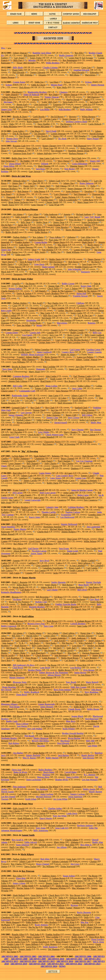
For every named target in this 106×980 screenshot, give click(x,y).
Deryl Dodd (51, 131)
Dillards (45, 164)
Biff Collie (18, 386)
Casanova (62, 500)
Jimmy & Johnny (68, 355)
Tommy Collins (42, 388)
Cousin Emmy (12, 333)
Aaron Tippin (37, 553)
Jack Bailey (35, 643)
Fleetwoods (58, 881)
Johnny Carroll (38, 490)
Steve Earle (68, 102)
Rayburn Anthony (85, 825)
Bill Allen (16, 636)
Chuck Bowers (42, 655)
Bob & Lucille (7, 655)
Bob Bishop (14, 743)
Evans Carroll (19, 490)
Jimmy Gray (7, 109)
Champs (93, 862)
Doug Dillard (15, 164)
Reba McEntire (10, 126)
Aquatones (14, 828)
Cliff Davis (23, 264)
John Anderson (51, 214)
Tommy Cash (88, 808)
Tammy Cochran (77, 794)
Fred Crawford (43, 340)
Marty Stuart (83, 202)
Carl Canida (92, 568)
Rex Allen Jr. (86, 845)
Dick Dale (23, 286)
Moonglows (39, 905)
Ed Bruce (59, 597)
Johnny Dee (69, 183)
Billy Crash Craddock (94, 335)
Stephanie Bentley (9, 738)
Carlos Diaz (44, 197)
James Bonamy (47, 707)
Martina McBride (38, 230)
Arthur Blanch (69, 719)
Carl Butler (25, 590)
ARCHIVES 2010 (56, 959)
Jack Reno (40, 169)
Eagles (87, 100)
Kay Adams (38, 237)
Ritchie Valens (23, 888)
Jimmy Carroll (49, 515)
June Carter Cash (47, 158)
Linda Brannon (49, 658)
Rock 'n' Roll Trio (44, 609)
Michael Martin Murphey (61, 529)
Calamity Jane (52, 507)
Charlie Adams (35, 633)
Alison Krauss (20, 551)
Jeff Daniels (41, 291)
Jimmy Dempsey (75, 189)
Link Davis (24, 245)
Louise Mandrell (47, 437)
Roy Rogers (22, 269)
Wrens (39, 325)
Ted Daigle (46, 318)
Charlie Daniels (8, 291)
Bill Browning (42, 597)
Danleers (75, 468)
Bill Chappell (33, 463)
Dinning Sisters (77, 166)
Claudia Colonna (50, 67)
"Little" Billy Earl (49, 102)
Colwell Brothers (78, 624)
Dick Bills (83, 651)
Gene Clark (14, 437)
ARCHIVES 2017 (83, 961)
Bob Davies (74, 262)
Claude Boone (74, 709)
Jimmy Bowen (44, 685)
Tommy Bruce (89, 597)
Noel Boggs (15, 707)
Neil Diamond (80, 146)
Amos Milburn (32, 944)
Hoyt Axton (66, 792)
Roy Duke (53, 95)
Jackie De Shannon (96, 220)
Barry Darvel (8, 262)
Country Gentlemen (22, 330)
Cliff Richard (70, 947)
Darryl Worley (62, 126)
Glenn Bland (56, 653)
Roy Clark (50, 408)
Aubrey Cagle (34, 259)
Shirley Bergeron (41, 738)
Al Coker (62, 398)
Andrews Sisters (36, 240)
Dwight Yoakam (54, 171)
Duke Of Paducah (31, 95)
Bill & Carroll (67, 651)
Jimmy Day (6, 250)
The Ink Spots (80, 942)
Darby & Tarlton (24, 293)
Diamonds (11, 197)
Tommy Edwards (38, 72)
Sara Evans (87, 264)
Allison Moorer (54, 675)
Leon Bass (77, 646)
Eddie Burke (44, 604)
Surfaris (78, 886)
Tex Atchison (42, 789)
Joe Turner (42, 930)
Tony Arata (41, 828)
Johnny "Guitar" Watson (87, 359)
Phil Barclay (67, 643)
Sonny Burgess (97, 602)
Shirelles (48, 927)
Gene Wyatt (54, 205)
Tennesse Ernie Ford (22, 153)
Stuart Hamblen (8, 527)
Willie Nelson (90, 541)
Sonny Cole (44, 400)
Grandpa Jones (95, 515)
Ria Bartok (6, 736)
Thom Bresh (22, 695)
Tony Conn (48, 626)
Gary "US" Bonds (92, 217)
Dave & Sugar (26, 262)
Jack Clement (87, 413)
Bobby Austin (57, 217)
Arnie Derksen (72, 191)
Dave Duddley (44, 124)
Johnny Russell (8, 534)
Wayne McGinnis (42, 126)
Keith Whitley (69, 729)
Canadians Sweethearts (53, 568)
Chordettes (6, 435)
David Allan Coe (34, 398)
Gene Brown (39, 660)
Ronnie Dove (12, 139)
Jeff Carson (18, 493)
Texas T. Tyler (17, 908)
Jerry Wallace (35, 908)
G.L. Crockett (19, 308)
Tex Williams (48, 866)
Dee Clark (27, 466)
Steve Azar (17, 770)
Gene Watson (47, 677)
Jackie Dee (23, 225)
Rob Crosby (6, 311)
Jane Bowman (61, 655)
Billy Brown (22, 660)
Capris (16, 539)
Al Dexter (21, 194)
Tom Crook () (95, 308)
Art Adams (18, 214)
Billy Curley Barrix (40, 646)
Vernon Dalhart (15, 288)
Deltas (52, 189)
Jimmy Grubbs (28, 109)
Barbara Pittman (76, 153)
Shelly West (96, 422)
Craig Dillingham (80, 164)
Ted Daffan (15, 318)
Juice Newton (62, 391)
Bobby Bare (17, 158)
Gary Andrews (22, 641)
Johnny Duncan (20, 53)
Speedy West (81, 609)
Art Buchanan (79, 599)
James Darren (30, 898)
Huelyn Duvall (73, 100)
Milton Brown (16, 675)
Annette (67, 214)
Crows (32, 311)
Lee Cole (15, 400)
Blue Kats (72, 653)
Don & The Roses (20, 134)
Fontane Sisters (76, 881)
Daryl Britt (6, 660)
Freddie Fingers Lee (84, 267)
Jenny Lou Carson (48, 493)
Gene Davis (39, 264)
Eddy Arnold (21, 217)
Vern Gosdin (92, 548)
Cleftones (56, 413)
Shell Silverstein (65, 403)
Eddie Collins (84, 386)
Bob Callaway (85, 563)
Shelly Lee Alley (17, 847)
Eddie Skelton (41, 232)
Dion (3, 148)
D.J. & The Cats (85, 315)
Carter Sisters (45, 473)
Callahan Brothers (76, 507)
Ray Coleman (61, 400)
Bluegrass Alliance (9, 704)
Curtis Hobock (95, 124)
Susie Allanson (23, 845)
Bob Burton (67, 585)
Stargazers (85, 272)
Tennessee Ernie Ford (65, 920)
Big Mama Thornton (50, 359)
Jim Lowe (69, 883)
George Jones (47, 200)
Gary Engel (19, 58)
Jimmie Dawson (26, 247)
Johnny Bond (7, 709)
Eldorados (94, 72)
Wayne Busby (19, 587)
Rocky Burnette (84, 912)
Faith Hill (40, 403)
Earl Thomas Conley (83, 376)
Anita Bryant (54, 912)
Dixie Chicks (32, 148)
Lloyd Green (35, 541)
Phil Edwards (18, 72)
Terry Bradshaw (92, 692)
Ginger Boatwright (46, 704)
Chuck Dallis (53, 288)
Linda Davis (72, 813)
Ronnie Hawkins (8, 403)
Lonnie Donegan (58, 134)
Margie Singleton (17, 677)
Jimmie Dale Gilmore (18, 381)
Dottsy (56, 136)
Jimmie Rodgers (69, 532)
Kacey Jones (35, 517)
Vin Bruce (17, 599)
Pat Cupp (16, 313)
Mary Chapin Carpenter (27, 119)
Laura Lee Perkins (85, 357)
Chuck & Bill (34, 435)
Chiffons (80, 303)
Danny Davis (59, 242)
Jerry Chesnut (78, 430)
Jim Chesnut (95, 430)
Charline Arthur (20, 733)
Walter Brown (15, 624)
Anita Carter (69, 493)
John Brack (96, 690)
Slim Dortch (42, 136)
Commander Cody (27, 391)
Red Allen (17, 473)
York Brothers (92, 908)
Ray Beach (26, 648)
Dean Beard (42, 648)
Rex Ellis (79, 53)
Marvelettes (90, 75)
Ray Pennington (70, 60)
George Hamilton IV (41, 942)
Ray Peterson (28, 871)
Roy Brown (18, 621)
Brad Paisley (46, 381)
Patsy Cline (22, 418)
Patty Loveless (74, 342)
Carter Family (25, 495)
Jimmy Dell (45, 186)
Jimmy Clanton (89, 435)
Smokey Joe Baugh (96, 646)
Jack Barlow (63, 755)
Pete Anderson (19, 787)
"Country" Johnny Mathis (28, 357)
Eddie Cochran (43, 420)
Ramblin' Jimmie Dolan (79, 151)
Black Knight (45, 716)
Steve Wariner (59, 930)
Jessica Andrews (16, 240)
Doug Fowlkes (88, 920)
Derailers (89, 191)
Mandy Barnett (95, 792)
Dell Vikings (61, 186)
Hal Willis (6, 112)
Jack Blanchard (38, 653)
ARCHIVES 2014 (28, 961)
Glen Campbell (42, 566)
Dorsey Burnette (71, 607)
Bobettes (56, 456)
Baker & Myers (20, 772)
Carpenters (90, 934)
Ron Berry (34, 651)
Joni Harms (22, 726)
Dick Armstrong (41, 641)
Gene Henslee (62, 227)
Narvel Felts (60, 939)
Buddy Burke (27, 604)
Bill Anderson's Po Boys (24, 665)
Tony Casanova (90, 500)
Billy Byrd (82, 590)
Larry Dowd (47, 139)
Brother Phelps (35, 670)
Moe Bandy (65, 775)
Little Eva (87, 104)
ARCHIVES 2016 (65, 961)
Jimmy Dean (59, 222)
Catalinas (23, 478)
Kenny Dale (86, 286)
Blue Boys (71, 721)
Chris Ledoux (27, 765)
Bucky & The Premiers (19, 602)
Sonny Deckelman (90, 222)
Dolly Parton (12, 252)
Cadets (4, 563)
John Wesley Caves (66, 481)
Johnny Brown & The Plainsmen (53, 673)
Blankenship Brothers (37, 92)
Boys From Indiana (62, 690)
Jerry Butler (15, 915)
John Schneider (75, 269)
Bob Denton (23, 191)
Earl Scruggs (87, 58)
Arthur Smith (28, 886)
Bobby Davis (7, 264)
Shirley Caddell (88, 561)
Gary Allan (33, 214)
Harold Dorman (97, 134)
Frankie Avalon (22, 242)
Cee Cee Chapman (84, 461)
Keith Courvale (97, 330)
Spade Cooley (56, 379)
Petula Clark (39, 721)
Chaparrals (31, 461)
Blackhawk (17, 92)
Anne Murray (23, 925)
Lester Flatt (74, 58)
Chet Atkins (64, 789)
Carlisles (5, 512)
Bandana (46, 775)
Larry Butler (52, 590)
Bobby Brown (64, 670)
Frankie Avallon (53, 934)
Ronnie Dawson (24, 712)
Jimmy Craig (26, 337)
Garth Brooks (39, 117)
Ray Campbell (97, 566)
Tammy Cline (52, 418)
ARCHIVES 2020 (37, 964)
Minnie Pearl (57, 85)
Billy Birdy (18, 67)
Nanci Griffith (73, 777)
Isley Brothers (51, 922)
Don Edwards (63, 743)
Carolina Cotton (93, 350)
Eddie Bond (79, 707)
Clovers (55, 466)
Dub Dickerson (8, 161)
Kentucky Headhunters (11, 592)
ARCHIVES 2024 (49, 966)
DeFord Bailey (88, 770)
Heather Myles (62, 780)
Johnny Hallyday (45, 153)
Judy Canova (7, 570)
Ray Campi (11, 568)
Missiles (32, 60)
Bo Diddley (25, 161)
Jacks (56, 573)
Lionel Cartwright (33, 500)
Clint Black (35, 131)
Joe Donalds (40, 134)
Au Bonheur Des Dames (40, 709)
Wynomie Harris (80, 900)
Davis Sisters (7, 247)
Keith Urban (31, 799)
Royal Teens (39, 269)
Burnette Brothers (37, 607)
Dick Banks (51, 643)
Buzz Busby (84, 585)
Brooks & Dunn (20, 117)
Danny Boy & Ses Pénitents (38, 687)
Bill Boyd (33, 690)
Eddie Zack (20, 255)
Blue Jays (42, 702)
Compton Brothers (21, 376)
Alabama (71, 237)
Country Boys (68, 352)
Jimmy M (26, 578)
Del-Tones (13, 186)
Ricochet (41, 746)
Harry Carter (66, 495)
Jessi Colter (77, 388)
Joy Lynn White (60, 799)
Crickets (81, 306)
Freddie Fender (78, 939)
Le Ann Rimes (84, 675)
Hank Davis (87, 242)
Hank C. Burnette (20, 582)
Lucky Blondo (91, 721)
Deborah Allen (19, 181)
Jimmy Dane (93, 288)
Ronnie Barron (43, 733)
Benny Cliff (71, 415)
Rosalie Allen (18, 934)
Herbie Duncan (60, 264)
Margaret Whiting (58, 888)
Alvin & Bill (23, 638)
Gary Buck (95, 599)
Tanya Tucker (30, 866)
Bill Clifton (87, 415)
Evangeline (66, 515)
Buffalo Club (41, 602)
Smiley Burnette (59, 582)
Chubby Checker (31, 220)
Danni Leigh (72, 551)
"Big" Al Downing (67, 444)
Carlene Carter (50, 119)
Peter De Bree (75, 220)
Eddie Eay (39, 82)
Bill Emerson (30, 55)
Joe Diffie (80, 161)
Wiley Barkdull (85, 643)
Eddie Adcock (31, 842)
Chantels (5, 461)
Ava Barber (18, 753)
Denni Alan (85, 633)
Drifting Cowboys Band (76, 122)
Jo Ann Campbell (77, 566)
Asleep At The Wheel (49, 787)
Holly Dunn (6, 100)
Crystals (47, 468)
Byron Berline (74, 738)
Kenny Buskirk (76, 587)
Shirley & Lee (72, 949)
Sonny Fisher (36, 58)
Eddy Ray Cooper (79, 687)
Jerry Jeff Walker (35, 729)
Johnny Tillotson (94, 927)
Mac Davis (63, 245)
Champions (40, 459)
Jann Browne (88, 758)
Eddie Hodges (32, 922)
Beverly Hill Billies (41, 741)
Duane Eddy (18, 70)
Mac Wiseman (78, 888)
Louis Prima (92, 883)
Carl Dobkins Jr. (20, 151)
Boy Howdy (6, 690)
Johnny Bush (46, 587)
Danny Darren (94, 259)
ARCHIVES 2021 (55, 964)
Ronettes (92, 323)
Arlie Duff (95, 92)
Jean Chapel (47, 461)
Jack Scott (7, 927)
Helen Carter (83, 495)
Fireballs (43, 881)
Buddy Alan (98, 842)
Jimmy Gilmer (19, 883)
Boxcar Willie (83, 695)
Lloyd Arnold (77, 641)
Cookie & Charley (36, 379)
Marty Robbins (46, 544)
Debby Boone (93, 709)
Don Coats (6, 420)
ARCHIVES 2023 (92, 964)
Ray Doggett (57, 151)
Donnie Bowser (80, 655)
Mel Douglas (80, 136)
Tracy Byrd (6, 119)
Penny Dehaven (87, 183)
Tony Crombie (58, 308)
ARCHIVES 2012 (92, 959)
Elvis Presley (15, 629)
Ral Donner (100, 250)
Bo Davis (96, 262)
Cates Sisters (56, 478)
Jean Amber (40, 638)
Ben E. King (69, 922)
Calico (59, 563)
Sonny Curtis (76, 313)
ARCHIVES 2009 (37, 959)
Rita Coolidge (49, 367)
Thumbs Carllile (49, 512)
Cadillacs (32, 563)
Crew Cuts (86, 67)
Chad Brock (18, 668)
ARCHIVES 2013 (10, 961)
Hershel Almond (85, 636)
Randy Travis (8, 205)
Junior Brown (80, 673)
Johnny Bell (87, 648)
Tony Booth (71, 682)
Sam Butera (94, 587)
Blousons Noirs (20, 682)
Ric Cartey (14, 500)
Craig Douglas (98, 136)
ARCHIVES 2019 (19, 964)
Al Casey (69, 473)
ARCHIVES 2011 (74, 959)
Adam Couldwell (44, 352)
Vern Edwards (78, 72)
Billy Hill (90, 741)
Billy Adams (39, 840)
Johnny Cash (55, 181)
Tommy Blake (19, 653)
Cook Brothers (16, 379)
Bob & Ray (25, 655)
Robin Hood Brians (70, 658)
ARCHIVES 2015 (46, 961)
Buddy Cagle (12, 721)
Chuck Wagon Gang (54, 435)
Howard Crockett (38, 308)
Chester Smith (52, 202)
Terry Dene (7, 369)
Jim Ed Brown (57, 117)
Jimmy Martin (20, 529)
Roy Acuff (37, 303)
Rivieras (74, 905)
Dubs (12, 124)
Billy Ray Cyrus (50, 315)
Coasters (86, 466)
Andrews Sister (49, 876)
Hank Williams (73, 252)
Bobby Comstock (9, 626)
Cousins (51, 333)
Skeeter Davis (85, 483)
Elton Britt (82, 665)
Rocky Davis (93, 245)
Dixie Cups (48, 148)
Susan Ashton (39, 217)
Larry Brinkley (91, 658)
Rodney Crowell (93, 379)
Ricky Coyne (73, 335)
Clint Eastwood (41, 104)
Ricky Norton (51, 357)
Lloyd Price (31, 947)
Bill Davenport (56, 262)
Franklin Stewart (80, 296)
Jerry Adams (53, 633)
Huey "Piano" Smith (94, 949)
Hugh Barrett (20, 646)
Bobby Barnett (52, 758)
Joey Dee (32, 183)
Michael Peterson (44, 797)
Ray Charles (83, 181)
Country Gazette (94, 352)
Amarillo (16, 284)
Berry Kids (19, 651)
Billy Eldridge (26, 75)
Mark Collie (34, 386)
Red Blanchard (92, 719)
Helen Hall (81, 293)
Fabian (76, 107)
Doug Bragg (31, 658)
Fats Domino (48, 250)
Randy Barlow (88, 755)
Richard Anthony (84, 214)
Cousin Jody (35, 333)
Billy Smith (40, 252)
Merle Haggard (13, 922)
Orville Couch (24, 352)
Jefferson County (77, 330)
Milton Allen (67, 636)
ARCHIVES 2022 (74, 964)
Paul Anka (53, 240)
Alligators (36, 847)
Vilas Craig (46, 337)
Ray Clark (35, 408)
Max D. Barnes (29, 758)
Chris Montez (51, 944)
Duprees (36, 100)
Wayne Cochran (24, 422)
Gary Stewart (35, 171)
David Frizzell (61, 422)
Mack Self (6, 272)
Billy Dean (26, 222)
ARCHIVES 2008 (19, 959)
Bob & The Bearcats (84, 704)
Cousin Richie (41, 242)
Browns (73, 117)
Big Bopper (50, 651)
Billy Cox (97, 333)
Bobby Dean (42, 222)
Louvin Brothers (20, 905)
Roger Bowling (9, 687)
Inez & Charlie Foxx (16, 942)
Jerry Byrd (44, 561)
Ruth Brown (88, 456)
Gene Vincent (37, 205)
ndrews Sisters (44, 823)
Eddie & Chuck (38, 85)
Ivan (49, 323)
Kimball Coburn (23, 420)
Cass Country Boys (65, 476)
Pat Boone (30, 284)
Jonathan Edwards (82, 70)
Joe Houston (45, 903)
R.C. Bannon (19, 430)
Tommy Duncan (52, 97)
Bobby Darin (55, 259)
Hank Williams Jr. (25, 818)
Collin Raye (88, 200)
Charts (4, 466)
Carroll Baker (71, 772)
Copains (29, 573)
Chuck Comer (7, 391)
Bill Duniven (93, 97)
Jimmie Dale (54, 286)
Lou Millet (45, 109)
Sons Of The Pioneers (39, 272)
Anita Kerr (62, 541)
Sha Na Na (33, 927)
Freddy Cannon (76, 570)
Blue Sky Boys (73, 702)
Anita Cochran (47, 794)
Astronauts (77, 787)
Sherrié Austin (7, 792)
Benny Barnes (7, 758)
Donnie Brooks (8, 670)
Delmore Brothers (9, 189)
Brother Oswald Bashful (73, 733)
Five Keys (47, 900)
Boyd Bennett (75, 736)
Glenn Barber (39, 753)
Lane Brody (45, 668)
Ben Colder (77, 398)
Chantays (63, 92)
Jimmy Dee (17, 183)
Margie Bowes (80, 685)
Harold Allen (32, 636)
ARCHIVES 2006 (83, 956)
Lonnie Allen (49, 636)
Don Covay (14, 468)
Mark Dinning (44, 166)
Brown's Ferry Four (36, 624)
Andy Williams (78, 930)
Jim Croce (75, 864)
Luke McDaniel (61, 296)
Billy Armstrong (41, 830)
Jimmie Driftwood (69, 524)
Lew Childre (44, 432)
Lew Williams (19, 362)
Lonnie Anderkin (58, 638)
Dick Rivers (25, 87)
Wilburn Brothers (95, 816)
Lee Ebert (54, 82)
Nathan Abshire (20, 237)
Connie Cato (80, 478)
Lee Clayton (26, 413)
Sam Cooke (41, 539)
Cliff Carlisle (71, 510)
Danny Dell (29, 186)
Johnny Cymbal (9, 315)
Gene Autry (74, 217)
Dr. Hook (87, 119)
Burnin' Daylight (94, 582)
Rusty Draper (33, 122)
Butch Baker (49, 772)
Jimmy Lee (74, 369)
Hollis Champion (21, 459)
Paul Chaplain (64, 461)
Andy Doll (78, 131)
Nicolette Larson (39, 551)
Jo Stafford (45, 886)
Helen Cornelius (42, 350)
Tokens (17, 930)
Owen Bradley (55, 692)
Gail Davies (33, 548)
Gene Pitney (46, 726)
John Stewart (11, 141)
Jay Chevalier (16, 432)
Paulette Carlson (73, 512)
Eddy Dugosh (12, 95)
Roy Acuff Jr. (18, 840)
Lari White (92, 746)
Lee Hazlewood (67, 517)
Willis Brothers (53, 63)
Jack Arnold (59, 641)
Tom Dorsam (25, 136)
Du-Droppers (66, 124)
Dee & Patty (7, 225)
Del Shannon (54, 949)
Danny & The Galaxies (62, 291)
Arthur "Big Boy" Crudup (70, 311)
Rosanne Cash (19, 146)
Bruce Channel (68, 459)
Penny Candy (75, 568)
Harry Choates (70, 432)
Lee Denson (6, 191)
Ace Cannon (40, 570)
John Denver (40, 191)
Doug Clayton (88, 410)
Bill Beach (11, 648)
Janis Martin (7, 169)
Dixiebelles (31, 320)
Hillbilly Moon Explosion (32, 355)
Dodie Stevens (62, 886)
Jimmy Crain (73, 337)
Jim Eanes (8, 102)
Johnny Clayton (8, 413)
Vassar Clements (16, 415)
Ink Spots (61, 903)
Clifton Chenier (44, 430)
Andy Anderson (78, 638)
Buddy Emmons (66, 55)
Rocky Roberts (41, 925)
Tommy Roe (7, 949)
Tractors (5, 799)
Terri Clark (76, 158)
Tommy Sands (25, 949)
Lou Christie (36, 917)
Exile (89, 743)
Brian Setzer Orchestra (18, 202)
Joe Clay (55, 410)
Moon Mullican (57, 905)
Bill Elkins (74, 75)
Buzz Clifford (22, 724)
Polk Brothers (65, 109)
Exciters (48, 107)
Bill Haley (31, 200)
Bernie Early (22, 104)
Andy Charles (50, 463)
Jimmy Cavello (30, 481)
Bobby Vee (56, 252)
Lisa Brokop (76, 668)
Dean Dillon (9, 166)
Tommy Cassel (87, 476)
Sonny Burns (51, 585)
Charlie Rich (43, 532)
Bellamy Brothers (21, 507)
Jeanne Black (77, 716)
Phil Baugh (30, 736)
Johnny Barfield (33, 755)
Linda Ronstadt (68, 925)
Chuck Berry (37, 181)
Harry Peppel (93, 139)
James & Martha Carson (82, 490)
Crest (15, 306)
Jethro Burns (22, 585)
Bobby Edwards (57, 70)
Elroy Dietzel (64, 161)
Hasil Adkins (28, 616)
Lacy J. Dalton (71, 288)
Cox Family (27, 335)
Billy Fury (18, 60)
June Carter (53, 396)
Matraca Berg (43, 777)
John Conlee (51, 376)
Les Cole (29, 400)
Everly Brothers (16, 107)
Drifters (88, 225)
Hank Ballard (40, 456)
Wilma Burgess (89, 117)
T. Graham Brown (83, 621)
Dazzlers (59, 220)
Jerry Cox (54, 335)
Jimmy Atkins (95, 641)
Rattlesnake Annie (20, 396)
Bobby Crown (68, 284)
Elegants (42, 75)
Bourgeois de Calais (15, 685)
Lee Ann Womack (90, 780)
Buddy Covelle (77, 333)
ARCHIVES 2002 (10, 956)
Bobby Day (53, 247)
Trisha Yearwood (68, 866)
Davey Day (90, 247)
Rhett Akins (59, 842)
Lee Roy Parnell (8, 797)
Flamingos (62, 900)
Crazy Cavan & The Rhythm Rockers (72, 340)
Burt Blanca (34, 719)
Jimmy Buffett (70, 602)
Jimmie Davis (72, 917)
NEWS (62, 966)
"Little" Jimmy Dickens (65, 197)
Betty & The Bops (21, 350)
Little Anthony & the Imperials (24, 825)
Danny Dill (95, 161)
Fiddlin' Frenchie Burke (66, 604)
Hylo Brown (17, 524)
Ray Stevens (75, 927)
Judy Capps (14, 573)
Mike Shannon (28, 359)
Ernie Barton (61, 646)
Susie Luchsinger (34, 780)
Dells (93, 186)
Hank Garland (48, 267)
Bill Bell (57, 648)
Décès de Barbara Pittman (25, 209)
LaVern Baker (18, 456)
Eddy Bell (71, 648)
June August (8, 643)
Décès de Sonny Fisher (22, 279)
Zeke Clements (53, 415)
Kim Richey (70, 169)
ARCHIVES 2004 (46, 956)
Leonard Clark (18, 408)
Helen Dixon (86, 148)
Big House (65, 741)
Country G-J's (57, 330)
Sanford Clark (81, 408)
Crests (4, 898)
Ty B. (21, 643)
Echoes (67, 82)
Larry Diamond (61, 194)
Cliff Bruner (47, 599)
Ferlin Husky (35, 323)
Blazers (76, 934)
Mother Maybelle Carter (80, 498)
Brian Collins (51, 386)
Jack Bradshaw (13, 658)
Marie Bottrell (92, 682)
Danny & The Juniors (87, 291)
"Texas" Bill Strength (25, 63)
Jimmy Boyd (98, 655)
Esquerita (57, 104)
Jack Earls (94, 102)
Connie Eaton (19, 82)
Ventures (40, 888)
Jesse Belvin (50, 736)
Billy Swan (6, 503)
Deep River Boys (97, 937)
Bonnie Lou (57, 712)
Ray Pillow (18, 544)
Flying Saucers (15, 267)
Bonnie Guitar (52, 883)
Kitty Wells (62, 87)
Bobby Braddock (32, 692)
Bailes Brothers (45, 770)
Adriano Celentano (89, 481)
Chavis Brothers (85, 442)
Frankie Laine (13, 944)
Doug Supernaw (75, 797)
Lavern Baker (92, 772)
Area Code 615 (62, 828)
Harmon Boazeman (91, 653)
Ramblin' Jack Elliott (42, 53)
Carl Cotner (75, 350)
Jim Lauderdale (93, 527)
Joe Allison (62, 847)
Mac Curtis (45, 313)
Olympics (74, 944)
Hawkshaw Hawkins (52, 527)
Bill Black (17, 716)
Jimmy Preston (8, 77)
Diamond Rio (98, 194)
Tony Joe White (24, 325)
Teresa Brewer (53, 695)
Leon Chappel (15, 463)
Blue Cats (16, 702)
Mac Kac (85, 922)
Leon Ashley (18, 131)
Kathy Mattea (30, 296)
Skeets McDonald (73, 230)
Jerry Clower (74, 418)
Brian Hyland (62, 942)
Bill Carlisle (28, 510)
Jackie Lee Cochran (88, 420)
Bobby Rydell (12, 232)
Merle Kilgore (27, 854)
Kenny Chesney (70, 119)
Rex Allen (17, 548)
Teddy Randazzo (50, 947)
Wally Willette (86, 109)
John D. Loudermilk (68, 200)
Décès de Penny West (23, 804)
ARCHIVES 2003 (28, 956)
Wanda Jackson (81, 227)
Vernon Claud (39, 410)
